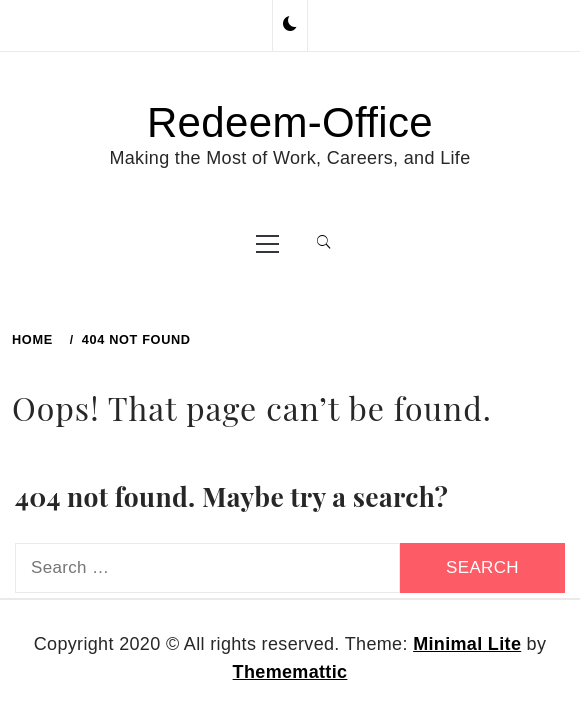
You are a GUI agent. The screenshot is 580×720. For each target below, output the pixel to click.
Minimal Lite (467, 644)
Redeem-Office (290, 122)
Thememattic (290, 672)
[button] (290, 25)
